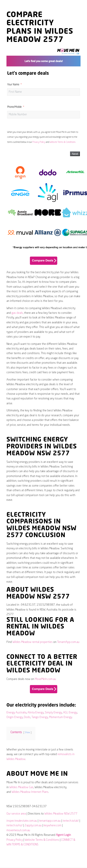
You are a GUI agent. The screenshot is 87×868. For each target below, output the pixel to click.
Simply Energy (53, 713)
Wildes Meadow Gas (21, 787)
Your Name (13, 85)
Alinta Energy (36, 713)
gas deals (17, 313)
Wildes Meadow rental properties (33, 642)
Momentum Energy (61, 717)
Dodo (27, 717)
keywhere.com (53, 826)
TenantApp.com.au (68, 642)
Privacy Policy (39, 142)
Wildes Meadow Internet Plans (30, 792)
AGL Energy (70, 713)
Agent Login (63, 835)
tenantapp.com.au (50, 821)
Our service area (16, 814)
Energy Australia (16, 713)
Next (75, 154)
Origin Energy (15, 717)
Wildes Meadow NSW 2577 (61, 814)
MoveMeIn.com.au (45, 679)
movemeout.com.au (18, 830)
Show (27, 732)
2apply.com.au (33, 826)
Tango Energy (40, 717)
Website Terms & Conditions (63, 142)
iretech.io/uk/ (71, 821)
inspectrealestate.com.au (22, 821)
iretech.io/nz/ (14, 826)
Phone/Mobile (14, 107)
